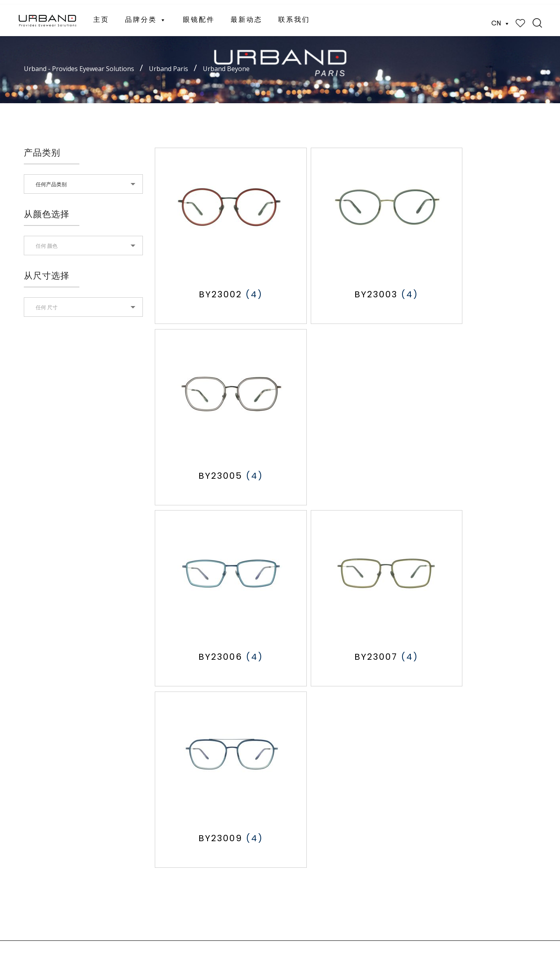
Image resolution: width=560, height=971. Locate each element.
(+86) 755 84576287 (366, 907)
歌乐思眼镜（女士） (254, 781)
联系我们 (294, 16)
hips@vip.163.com (362, 917)
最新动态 (246, 16)
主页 (101, 16)
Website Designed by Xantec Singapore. (216, 948)
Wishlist (520, 19)
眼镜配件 (199, 16)
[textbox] (83, 246)
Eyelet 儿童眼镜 (248, 793)
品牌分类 (146, 16)
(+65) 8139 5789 (361, 814)
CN (501, 19)
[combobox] (83, 184)
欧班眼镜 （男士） (252, 769)
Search (537, 19)
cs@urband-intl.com (363, 824)
